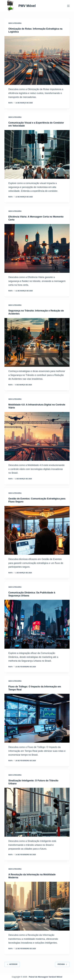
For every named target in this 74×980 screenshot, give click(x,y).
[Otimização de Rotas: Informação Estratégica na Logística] (37, 61)
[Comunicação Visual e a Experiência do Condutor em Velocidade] (37, 154)
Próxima (62, 964)
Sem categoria (15, 23)
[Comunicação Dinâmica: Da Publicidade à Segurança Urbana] (37, 624)
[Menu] (68, 6)
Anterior (12, 964)
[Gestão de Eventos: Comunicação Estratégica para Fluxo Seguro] (37, 530)
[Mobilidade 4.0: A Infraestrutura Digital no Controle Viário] (37, 436)
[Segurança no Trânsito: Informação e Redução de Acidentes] (37, 342)
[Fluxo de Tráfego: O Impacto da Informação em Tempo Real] (37, 718)
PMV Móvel (27, 6)
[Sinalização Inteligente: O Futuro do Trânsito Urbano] (37, 812)
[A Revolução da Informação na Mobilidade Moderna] (37, 906)
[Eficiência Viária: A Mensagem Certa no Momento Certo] (37, 248)
